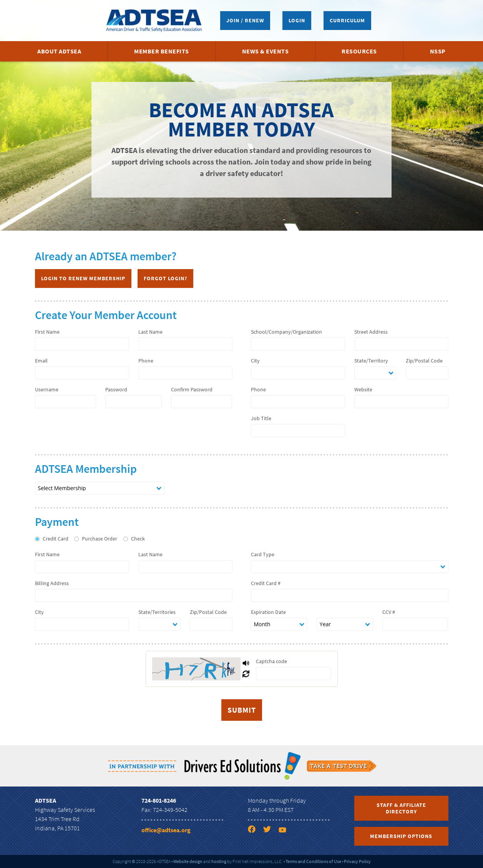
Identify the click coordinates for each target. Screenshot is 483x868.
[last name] (185, 344)
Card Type (263, 554)
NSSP (438, 51)
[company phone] (298, 402)
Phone (146, 361)
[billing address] (134, 595)
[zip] (427, 373)
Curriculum (347, 20)
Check (138, 539)
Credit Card (56, 539)
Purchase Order (100, 539)
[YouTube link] (285, 831)
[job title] (298, 431)
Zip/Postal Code (424, 361)
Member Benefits (162, 51)
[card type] (350, 567)
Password (116, 389)
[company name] (298, 344)
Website (363, 389)
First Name (47, 332)
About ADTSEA (59, 51)
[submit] (242, 710)
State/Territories (157, 612)
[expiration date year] (345, 624)
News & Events (266, 51)
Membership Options (401, 836)
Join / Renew (245, 20)
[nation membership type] (100, 488)
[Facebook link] (255, 831)
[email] (82, 373)
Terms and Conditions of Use (313, 861)
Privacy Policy (357, 861)
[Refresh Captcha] (246, 674)
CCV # (389, 612)
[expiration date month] (279, 624)
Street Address (371, 332)
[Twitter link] (270, 831)
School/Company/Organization (286, 332)
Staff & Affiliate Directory (401, 808)
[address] (401, 344)
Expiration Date (268, 612)
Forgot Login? (165, 278)
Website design (188, 861)
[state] (376, 373)
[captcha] (294, 673)
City (255, 361)
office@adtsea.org (166, 830)
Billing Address (52, 583)
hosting (219, 861)
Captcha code (271, 661)
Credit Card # (266, 583)
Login (297, 20)
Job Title (261, 418)
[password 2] (202, 402)
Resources (359, 51)
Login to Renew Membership (83, 278)
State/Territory (371, 361)
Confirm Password (192, 389)
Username (47, 389)
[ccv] (415, 624)
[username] (66, 402)
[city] (298, 373)
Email (41, 361)
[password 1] (134, 402)
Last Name (150, 332)
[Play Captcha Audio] (246, 663)
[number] (350, 595)
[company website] (401, 402)
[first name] (82, 344)
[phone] (185, 373)
